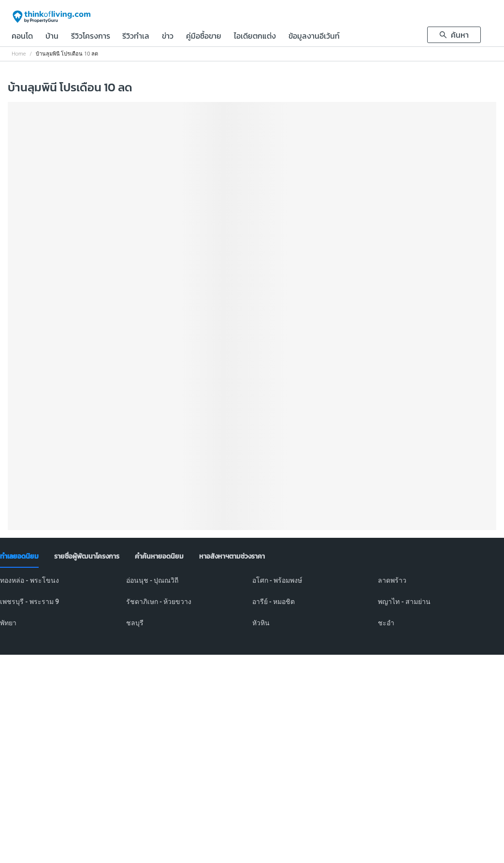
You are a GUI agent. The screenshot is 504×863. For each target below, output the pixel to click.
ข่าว (168, 37)
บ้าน (52, 37)
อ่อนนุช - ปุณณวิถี (152, 580)
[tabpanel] (252, 607)
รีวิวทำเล (136, 37)
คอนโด (22, 37)
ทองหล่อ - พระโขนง (29, 580)
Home (19, 54)
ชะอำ (386, 623)
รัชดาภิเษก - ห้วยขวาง (159, 602)
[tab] (19, 557)
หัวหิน (261, 623)
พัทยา (8, 623)
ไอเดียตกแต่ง (255, 37)
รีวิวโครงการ (91, 37)
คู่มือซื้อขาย (204, 37)
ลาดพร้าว (392, 580)
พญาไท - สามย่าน (404, 602)
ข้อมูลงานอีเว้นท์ (314, 37)
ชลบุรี (135, 623)
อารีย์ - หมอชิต (274, 602)
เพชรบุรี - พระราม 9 (29, 602)
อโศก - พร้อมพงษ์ (277, 580)
